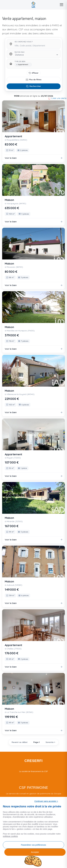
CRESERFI (33, 761)
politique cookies (10, 836)
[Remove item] (17, 65)
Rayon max (20, 52)
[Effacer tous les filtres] (34, 73)
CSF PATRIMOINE (33, 788)
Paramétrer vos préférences (33, 845)
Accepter (35, 852)
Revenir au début (20, 742)
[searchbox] (36, 45)
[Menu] (62, 5)
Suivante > (50, 742)
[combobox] (36, 45)
